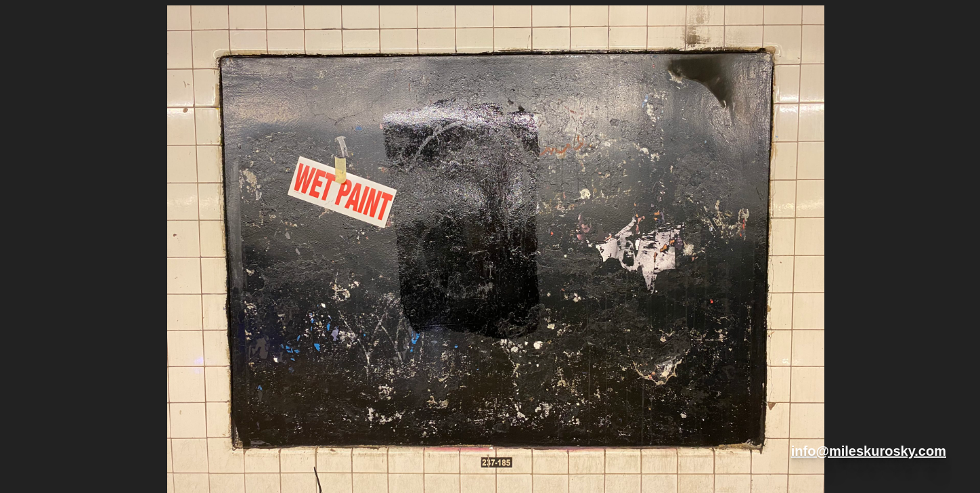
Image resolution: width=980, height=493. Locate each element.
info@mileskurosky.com (869, 451)
